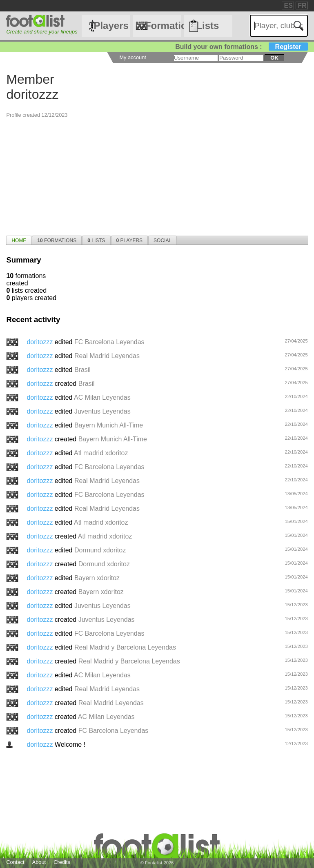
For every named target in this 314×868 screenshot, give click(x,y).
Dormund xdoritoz (100, 550)
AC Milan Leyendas (102, 397)
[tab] (19, 240)
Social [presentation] (163, 240)
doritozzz (40, 342)
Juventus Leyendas (102, 411)
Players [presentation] (130, 240)
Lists (207, 26)
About (39, 862)
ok (274, 58)
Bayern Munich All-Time (109, 425)
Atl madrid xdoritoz (101, 453)
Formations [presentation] (57, 240)
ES (288, 6)
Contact (15, 862)
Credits (62, 862)
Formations (163, 26)
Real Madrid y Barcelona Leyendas (125, 647)
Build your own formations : (241, 47)
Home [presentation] (19, 240)
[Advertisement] (157, 176)
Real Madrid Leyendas (107, 356)
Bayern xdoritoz (97, 578)
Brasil (82, 370)
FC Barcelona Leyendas (109, 342)
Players (111, 26)
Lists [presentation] (96, 240)
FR (302, 6)
